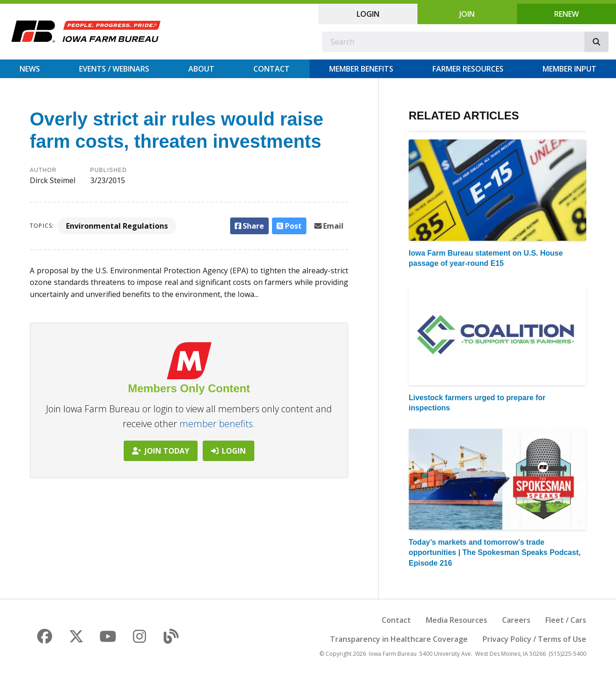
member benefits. (217, 424)
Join (467, 14)
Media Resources (457, 620)
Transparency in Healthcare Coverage (399, 639)
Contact (272, 69)
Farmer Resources (468, 69)
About (201, 69)
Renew (566, 14)
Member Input (570, 69)
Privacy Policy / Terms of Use (534, 639)
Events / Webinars (114, 69)
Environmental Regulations (117, 226)
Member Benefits (361, 69)
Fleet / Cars (566, 620)
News (30, 69)
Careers (516, 620)
